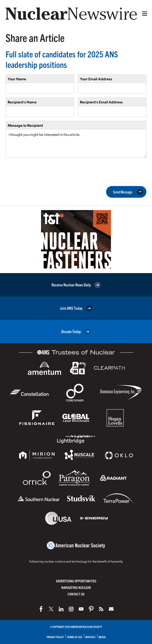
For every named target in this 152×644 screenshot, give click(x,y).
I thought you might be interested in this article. (76, 143)
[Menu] (144, 14)
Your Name (17, 79)
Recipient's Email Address (101, 102)
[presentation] (41, 171)
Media (102, 637)
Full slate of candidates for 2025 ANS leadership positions (62, 59)
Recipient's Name (22, 102)
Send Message (128, 192)
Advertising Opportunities (76, 581)
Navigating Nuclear (76, 587)
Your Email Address (96, 79)
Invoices (90, 637)
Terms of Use (75, 637)
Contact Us (76, 594)
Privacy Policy (55, 637)
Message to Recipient (25, 125)
